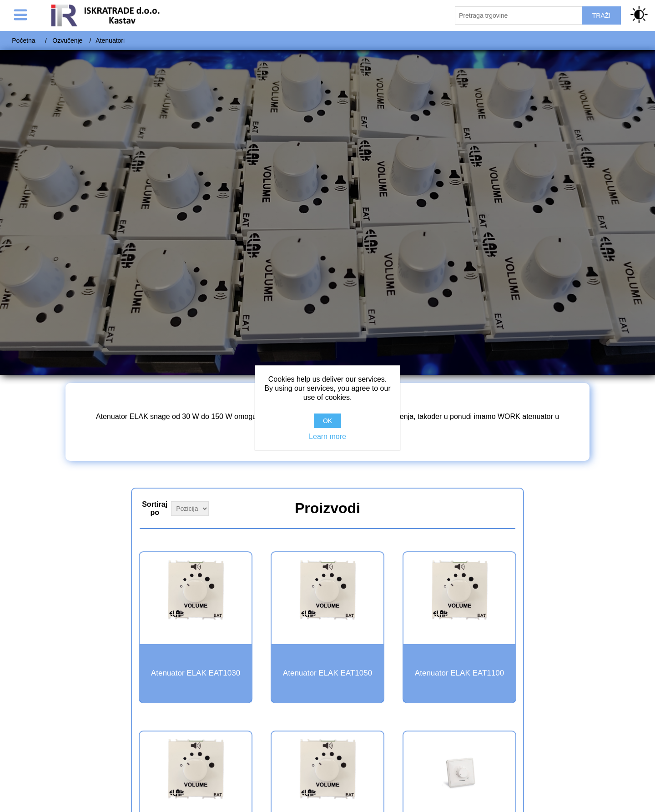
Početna (23, 40)
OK (327, 421)
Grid (508, 507)
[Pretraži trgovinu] (519, 15)
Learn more (327, 436)
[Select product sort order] (190, 509)
